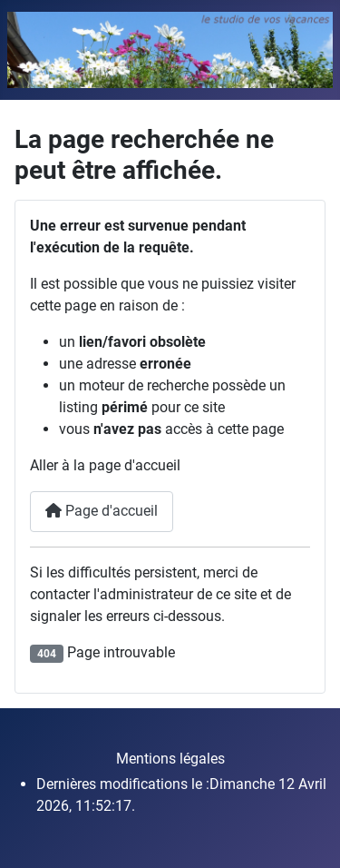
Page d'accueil (102, 511)
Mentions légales (170, 759)
